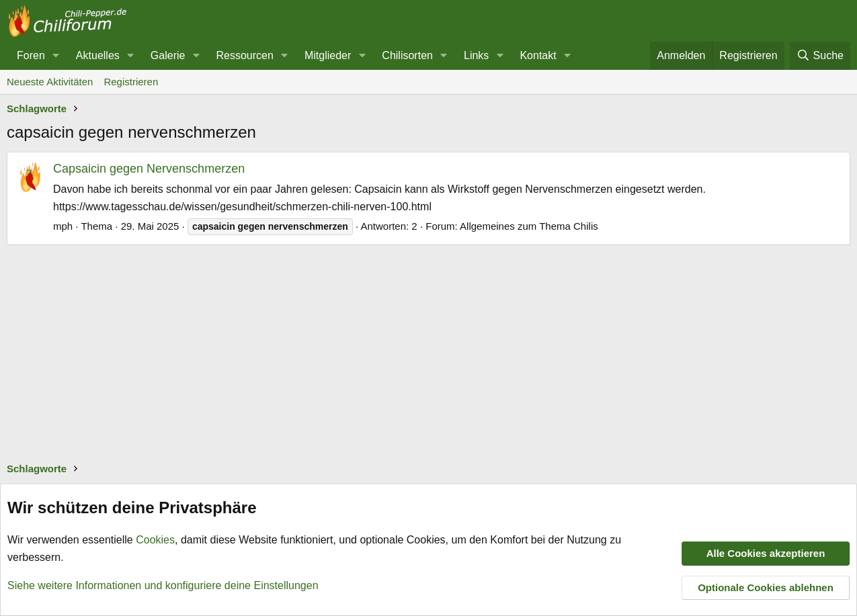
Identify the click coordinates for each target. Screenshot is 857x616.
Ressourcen (244, 55)
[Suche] (820, 56)
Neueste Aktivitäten (50, 82)
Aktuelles (98, 55)
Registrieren (131, 82)
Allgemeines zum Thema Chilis (529, 226)
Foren (31, 55)
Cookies (155, 540)
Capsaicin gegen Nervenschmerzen (149, 169)
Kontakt (538, 55)
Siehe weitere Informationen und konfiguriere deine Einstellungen (163, 585)
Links (476, 55)
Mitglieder (328, 55)
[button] (56, 56)
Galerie (168, 55)
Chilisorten (407, 55)
